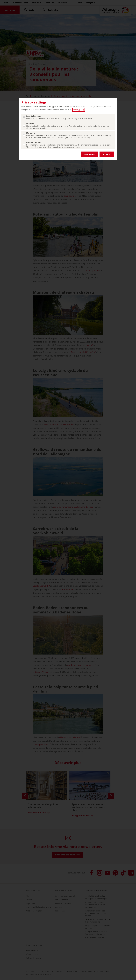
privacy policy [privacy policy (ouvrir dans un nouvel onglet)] (79, 110)
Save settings (90, 154)
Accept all (107, 154)
